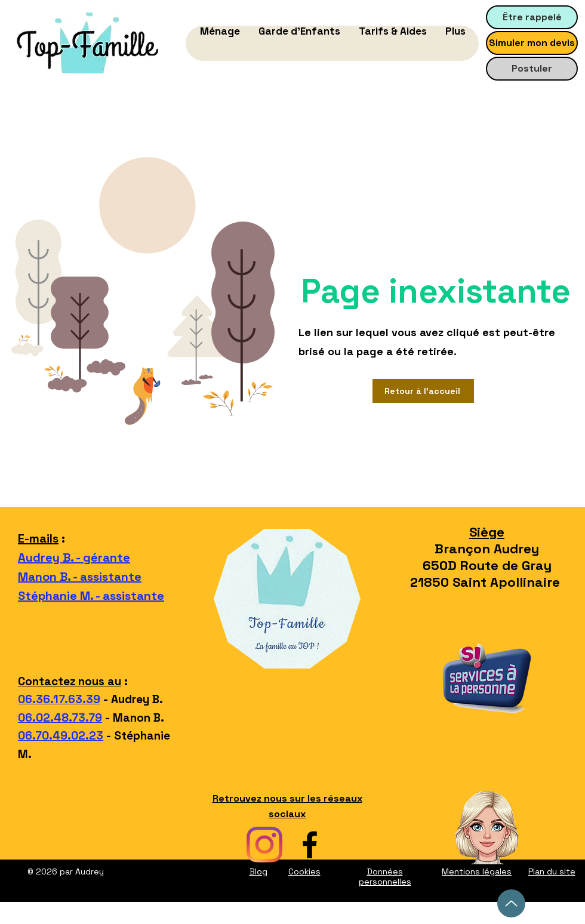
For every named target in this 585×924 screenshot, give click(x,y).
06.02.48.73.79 (60, 718)
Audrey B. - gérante (74, 558)
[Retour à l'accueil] (423, 391)
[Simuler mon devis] (532, 43)
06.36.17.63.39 (59, 699)
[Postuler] (532, 69)
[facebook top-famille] (310, 845)
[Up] (511, 903)
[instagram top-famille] (264, 845)
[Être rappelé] (532, 17)
